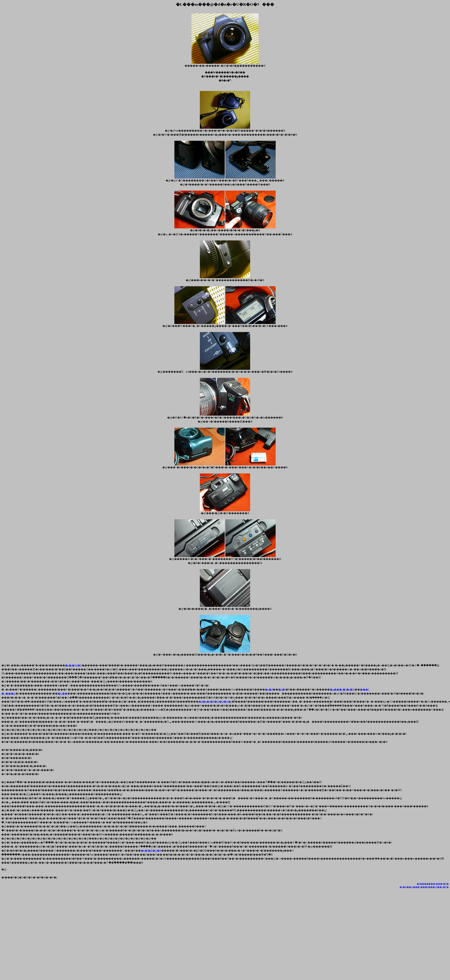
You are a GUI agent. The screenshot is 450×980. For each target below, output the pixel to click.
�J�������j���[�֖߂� (433, 884)
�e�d (269, 689)
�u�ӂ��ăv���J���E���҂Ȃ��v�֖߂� (424, 887)
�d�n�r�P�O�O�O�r (215, 702)
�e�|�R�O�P (151, 851)
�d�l (282, 689)
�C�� (63, 694)
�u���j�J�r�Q (342, 689)
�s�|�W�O (73, 665)
